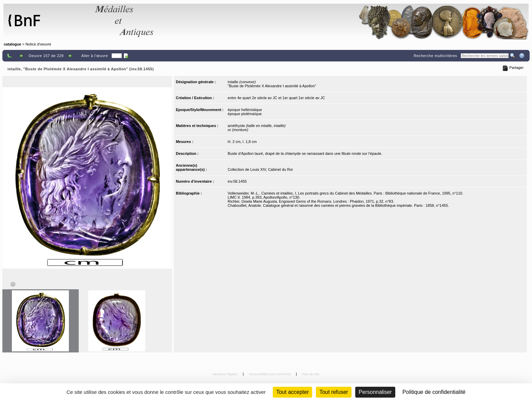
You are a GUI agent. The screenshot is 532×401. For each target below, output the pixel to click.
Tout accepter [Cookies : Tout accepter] (292, 392)
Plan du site (311, 374)
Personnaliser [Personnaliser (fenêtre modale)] (375, 392)
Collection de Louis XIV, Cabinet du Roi (260, 169)
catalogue (12, 44)
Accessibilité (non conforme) (270, 374)
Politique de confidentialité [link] (434, 392)
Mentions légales (226, 374)
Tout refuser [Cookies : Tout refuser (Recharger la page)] (334, 392)
